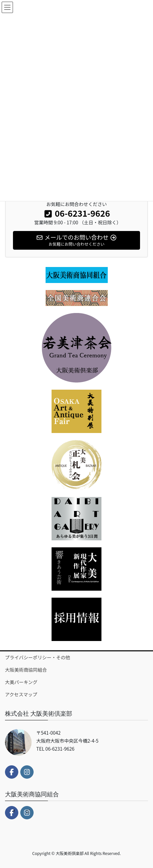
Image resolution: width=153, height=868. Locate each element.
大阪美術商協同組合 (26, 670)
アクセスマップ (21, 694)
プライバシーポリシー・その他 (38, 657)
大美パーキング (21, 682)
